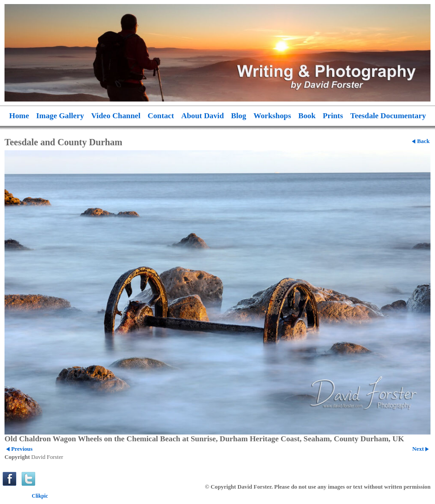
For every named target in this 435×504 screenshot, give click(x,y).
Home (19, 116)
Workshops (272, 116)
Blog (239, 116)
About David (203, 116)
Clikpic (40, 496)
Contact (161, 116)
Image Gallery (60, 116)
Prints (333, 116)
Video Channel (116, 116)
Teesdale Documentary (388, 116)
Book (307, 116)
